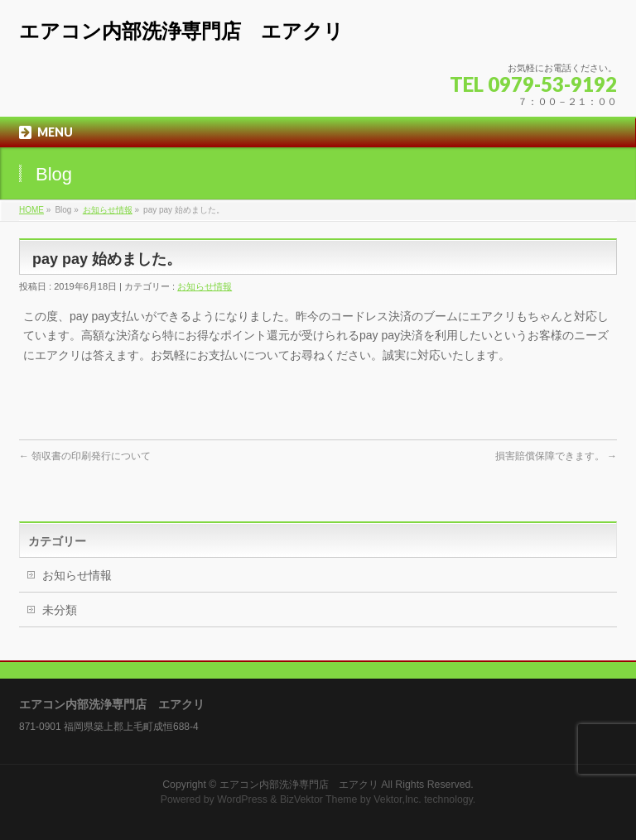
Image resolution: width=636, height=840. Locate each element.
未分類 (60, 610)
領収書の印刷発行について (85, 456)
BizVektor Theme (319, 799)
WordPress (242, 799)
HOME (31, 210)
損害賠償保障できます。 (556, 456)
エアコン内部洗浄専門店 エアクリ (181, 31)
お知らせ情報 (108, 210)
